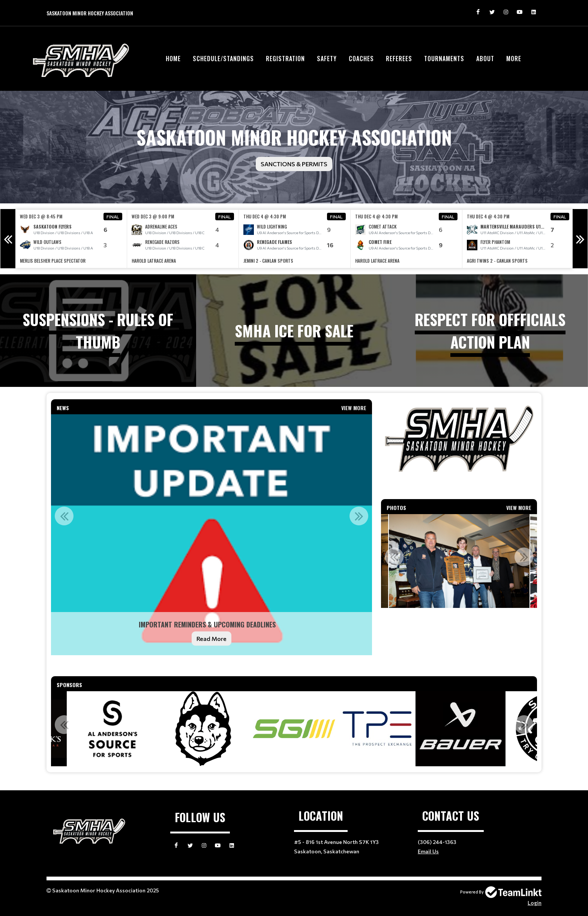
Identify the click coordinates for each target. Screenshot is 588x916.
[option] (71, 239)
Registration (285, 59)
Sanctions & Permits (294, 164)
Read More (211, 638)
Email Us (428, 851)
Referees (399, 59)
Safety (327, 59)
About (485, 59)
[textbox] (211, 666)
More (514, 59)
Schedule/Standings (223, 59)
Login (535, 903)
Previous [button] (8, 239)
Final (113, 217)
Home (173, 59)
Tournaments (444, 59)
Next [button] (580, 239)
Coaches (361, 59)
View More (354, 408)
